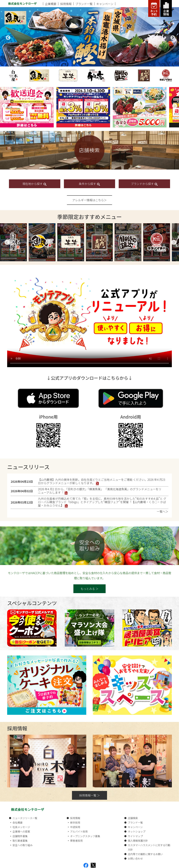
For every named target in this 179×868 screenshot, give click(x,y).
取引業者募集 (20, 841)
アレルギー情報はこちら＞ (89, 200)
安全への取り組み (23, 845)
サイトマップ (135, 836)
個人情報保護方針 (138, 841)
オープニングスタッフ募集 (85, 836)
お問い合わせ (135, 859)
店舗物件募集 (20, 836)
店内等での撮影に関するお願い (145, 854)
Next (172, 37)
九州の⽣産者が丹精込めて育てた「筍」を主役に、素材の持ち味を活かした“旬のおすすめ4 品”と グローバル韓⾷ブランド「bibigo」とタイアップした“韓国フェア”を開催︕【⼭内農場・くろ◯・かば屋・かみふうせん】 (102, 502)
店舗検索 (133, 818)
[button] (4, 106)
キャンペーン (105, 4)
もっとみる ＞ (89, 589)
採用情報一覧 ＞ (89, 795)
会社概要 (18, 822)
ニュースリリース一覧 (25, 818)
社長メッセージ (21, 827)
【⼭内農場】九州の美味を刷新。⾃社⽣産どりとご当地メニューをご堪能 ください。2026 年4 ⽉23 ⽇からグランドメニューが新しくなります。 (102, 481)
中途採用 (75, 827)
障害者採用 (76, 841)
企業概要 (51, 4)
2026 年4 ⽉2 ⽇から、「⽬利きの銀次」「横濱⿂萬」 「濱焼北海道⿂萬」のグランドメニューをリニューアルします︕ (100, 491)
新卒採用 (75, 822)
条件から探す (89, 184)
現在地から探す (35, 184)
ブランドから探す (144, 184)
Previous (7, 37)
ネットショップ (137, 831)
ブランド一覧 (84, 4)
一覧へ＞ (163, 511)
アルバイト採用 (79, 831)
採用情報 (66, 4)
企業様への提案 (21, 831)
